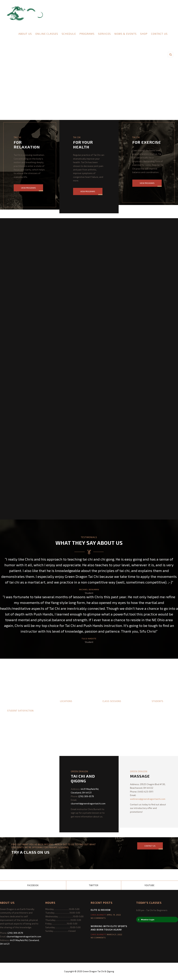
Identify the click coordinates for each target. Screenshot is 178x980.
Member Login (146, 920)
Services (104, 34)
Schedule (69, 34)
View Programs (28, 188)
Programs (87, 34)
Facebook (33, 885)
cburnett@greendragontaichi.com (88, 803)
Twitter (94, 885)
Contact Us (159, 34)
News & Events (125, 34)
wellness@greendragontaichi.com (148, 799)
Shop (144, 34)
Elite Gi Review (101, 910)
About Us (25, 34)
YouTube (150, 885)
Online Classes (47, 34)
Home (11, 34)
